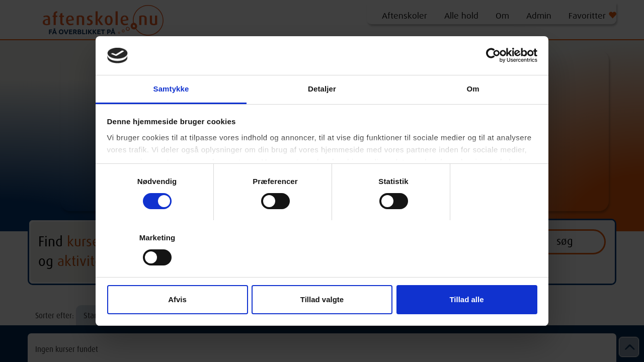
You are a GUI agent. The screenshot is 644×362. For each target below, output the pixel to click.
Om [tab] (473, 89)
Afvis (177, 299)
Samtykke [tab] (171, 89)
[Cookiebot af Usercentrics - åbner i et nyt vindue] (493, 55)
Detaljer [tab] (322, 89)
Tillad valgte (322, 299)
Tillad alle (466, 299)
